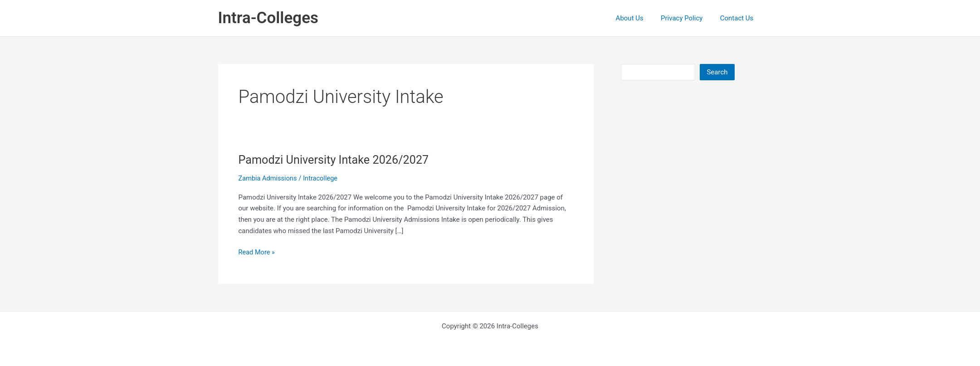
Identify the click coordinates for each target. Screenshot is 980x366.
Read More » (257, 252)
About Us (639, 18)
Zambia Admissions (269, 178)
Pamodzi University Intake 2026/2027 (337, 160)
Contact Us (739, 18)
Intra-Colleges (268, 18)
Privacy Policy (687, 18)
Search (717, 72)
